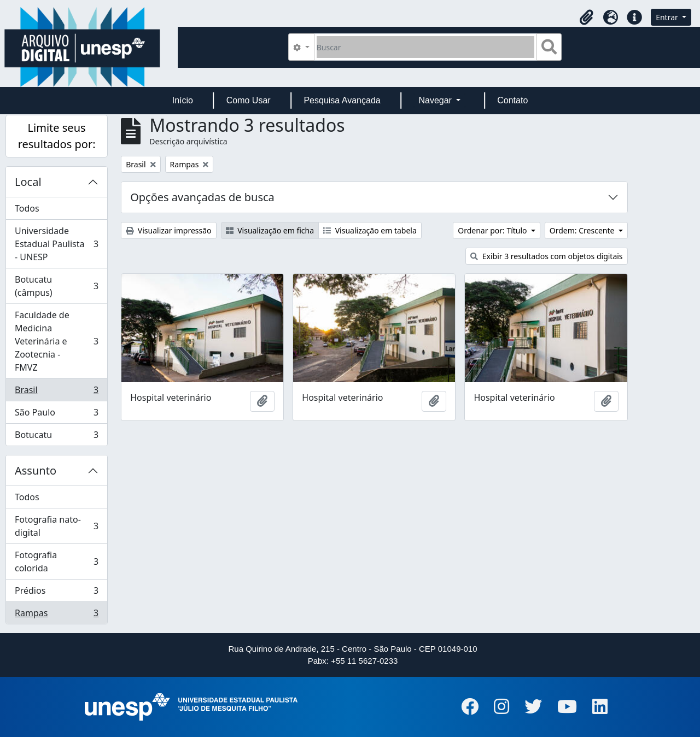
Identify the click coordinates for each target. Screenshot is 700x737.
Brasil (56, 392)
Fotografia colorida (56, 561)
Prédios (56, 593)
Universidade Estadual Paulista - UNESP (56, 244)
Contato (512, 100)
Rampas (56, 615)
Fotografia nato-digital (56, 526)
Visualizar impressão (168, 230)
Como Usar (249, 100)
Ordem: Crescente (583, 230)
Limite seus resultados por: (57, 136)
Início (183, 100)
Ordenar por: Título (493, 230)
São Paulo (56, 415)
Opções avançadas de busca (202, 197)
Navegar (436, 100)
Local (28, 182)
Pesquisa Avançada (342, 100)
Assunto (36, 470)
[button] (586, 17)
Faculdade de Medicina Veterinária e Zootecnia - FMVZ (56, 341)
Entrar (668, 17)
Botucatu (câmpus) (56, 286)
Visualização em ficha (270, 230)
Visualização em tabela (370, 230)
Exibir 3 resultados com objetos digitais (546, 256)
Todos (27, 208)
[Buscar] (426, 47)
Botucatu (56, 437)
